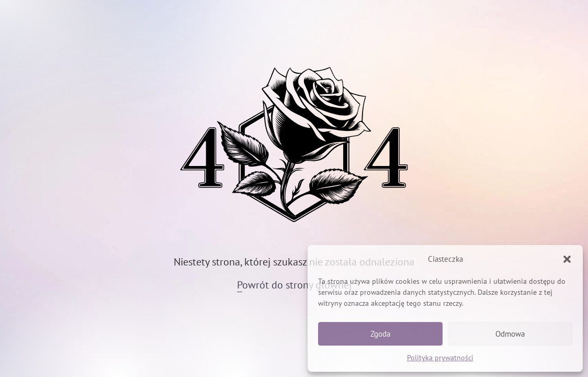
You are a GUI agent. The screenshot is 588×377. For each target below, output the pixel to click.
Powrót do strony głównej (294, 285)
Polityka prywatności (440, 358)
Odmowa (510, 334)
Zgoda (380, 334)
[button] (567, 259)
